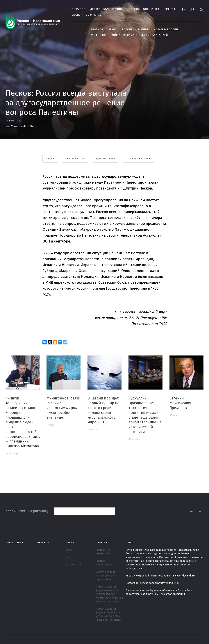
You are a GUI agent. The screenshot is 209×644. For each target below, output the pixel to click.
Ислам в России (166, 30)
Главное (97, 30)
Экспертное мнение (86, 15)
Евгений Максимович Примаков (180, 403)
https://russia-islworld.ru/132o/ (20, 126)
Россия (127, 30)
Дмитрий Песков (106, 159)
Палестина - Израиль (139, 159)
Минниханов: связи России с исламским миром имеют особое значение (63, 408)
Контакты (42, 543)
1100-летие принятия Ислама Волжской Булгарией (129, 35)
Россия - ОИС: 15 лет (144, 9)
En (184, 10)
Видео (69, 557)
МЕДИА (70, 543)
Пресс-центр (14, 543)
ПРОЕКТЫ (102, 543)
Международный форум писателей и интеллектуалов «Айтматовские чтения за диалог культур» (109, 594)
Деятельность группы (107, 9)
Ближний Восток (75, 159)
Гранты (170, 9)
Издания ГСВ (73, 565)
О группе (78, 9)
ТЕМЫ (112, 30)
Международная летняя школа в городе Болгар (106, 576)
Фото (69, 550)
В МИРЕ (143, 30)
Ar (192, 10)
